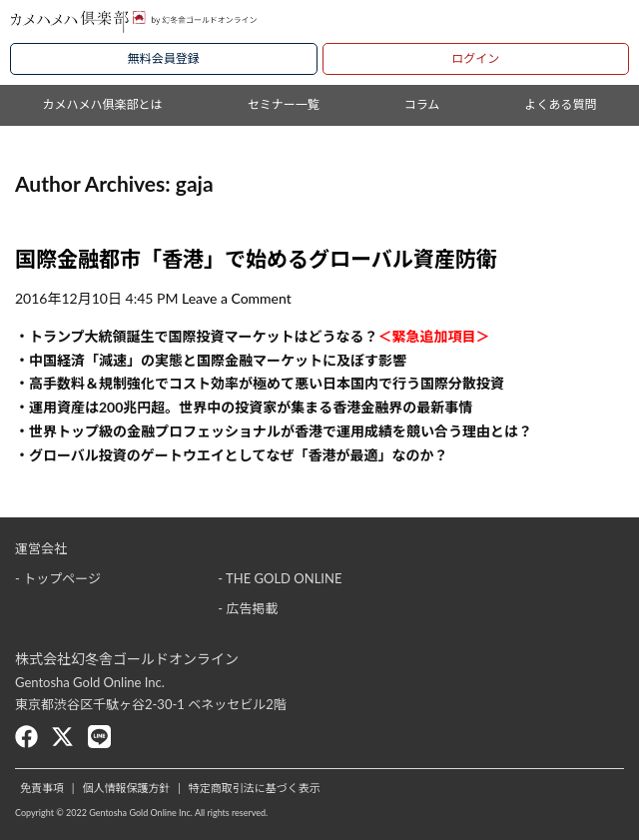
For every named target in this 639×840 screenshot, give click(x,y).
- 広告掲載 (248, 608)
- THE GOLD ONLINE (280, 578)
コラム (422, 104)
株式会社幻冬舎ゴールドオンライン (127, 659)
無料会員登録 (164, 58)
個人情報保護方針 (126, 788)
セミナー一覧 (284, 104)
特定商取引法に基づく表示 (255, 788)
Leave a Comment (237, 298)
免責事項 (42, 788)
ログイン (475, 58)
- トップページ (58, 578)
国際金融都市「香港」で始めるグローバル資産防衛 (256, 258)
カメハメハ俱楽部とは (103, 104)
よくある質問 (560, 104)
